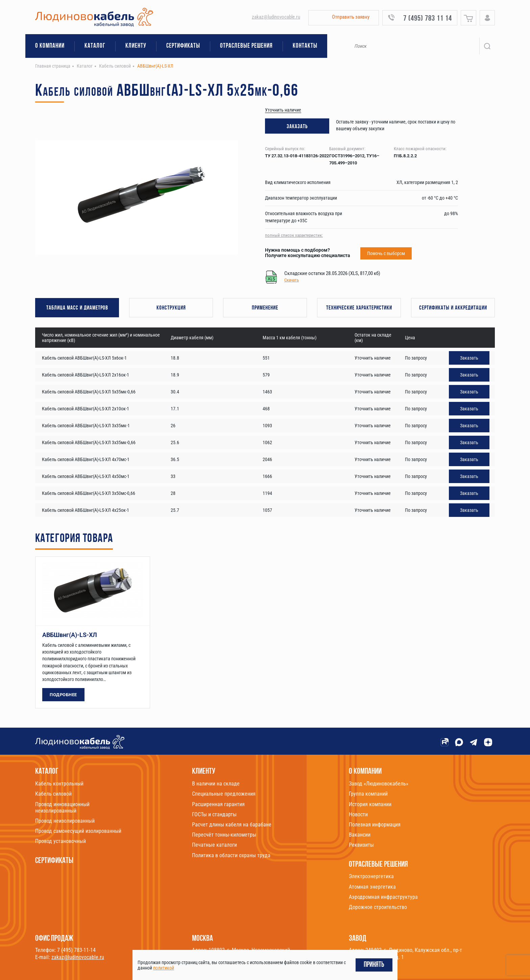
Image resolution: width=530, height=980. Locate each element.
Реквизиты (361, 845)
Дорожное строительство (378, 907)
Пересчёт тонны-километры (224, 835)
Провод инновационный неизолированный (62, 807)
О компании (50, 46)
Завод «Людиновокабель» (379, 784)
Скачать (292, 280)
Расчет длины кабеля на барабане (232, 825)
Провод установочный (61, 841)
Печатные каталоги (214, 845)
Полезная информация (375, 825)
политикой (164, 968)
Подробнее (63, 695)
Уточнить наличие (283, 110)
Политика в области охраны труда (231, 855)
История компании (370, 804)
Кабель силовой (53, 794)
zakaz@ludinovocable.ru (276, 17)
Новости (358, 814)
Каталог (95, 46)
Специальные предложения (224, 794)
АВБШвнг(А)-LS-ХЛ (70, 635)
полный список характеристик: (294, 235)
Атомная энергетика (372, 887)
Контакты (305, 46)
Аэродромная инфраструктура (383, 897)
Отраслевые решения (246, 46)
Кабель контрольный (59, 784)
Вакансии (360, 835)
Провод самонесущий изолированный (78, 831)
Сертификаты (183, 46)
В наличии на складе (216, 784)
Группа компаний (368, 794)
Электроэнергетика (371, 876)
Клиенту (136, 46)
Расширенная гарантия (218, 804)
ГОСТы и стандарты (214, 814)
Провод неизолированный (65, 821)
